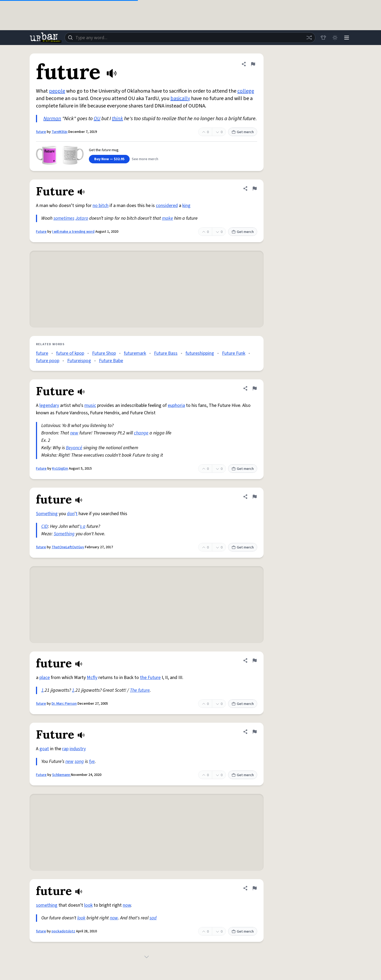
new (74, 433)
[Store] (323, 38)
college (246, 91)
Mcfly (92, 678)
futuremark (135, 353)
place (45, 678)
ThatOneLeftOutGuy (68, 547)
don (71, 514)
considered (167, 206)
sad (153, 918)
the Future (150, 678)
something (47, 905)
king (186, 206)
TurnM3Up (60, 132)
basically (180, 98)
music (90, 405)
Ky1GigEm (60, 469)
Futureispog (79, 361)
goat (44, 749)
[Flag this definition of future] (253, 64)
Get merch (243, 132)
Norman (52, 119)
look (88, 905)
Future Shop (104, 353)
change (141, 433)
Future (41, 232)
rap (65, 749)
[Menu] (347, 38)
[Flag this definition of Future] (255, 188)
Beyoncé (74, 448)
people (57, 91)
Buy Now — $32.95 (109, 159)
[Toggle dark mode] (335, 38)
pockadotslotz (63, 931)
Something (47, 514)
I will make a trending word (73, 232)
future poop (48, 361)
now (127, 905)
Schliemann (62, 775)
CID (45, 526)
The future (140, 690)
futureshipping (200, 353)
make (167, 218)
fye (92, 761)
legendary (49, 405)
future (41, 132)
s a (83, 526)
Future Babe (111, 361)
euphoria (176, 405)
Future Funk (234, 353)
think (117, 119)
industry (78, 749)
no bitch (101, 206)
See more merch (145, 159)
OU (97, 119)
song (79, 761)
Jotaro (82, 218)
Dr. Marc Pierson (64, 704)
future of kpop (70, 353)
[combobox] (190, 38)
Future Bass (166, 353)
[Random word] (309, 38)
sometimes (64, 218)
